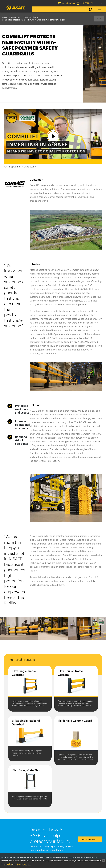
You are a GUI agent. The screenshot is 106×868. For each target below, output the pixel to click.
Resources (16, 17)
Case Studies (30, 17)
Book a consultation (90, 839)
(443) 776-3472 (86, 3)
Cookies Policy (6, 864)
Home (5, 17)
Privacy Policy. (21, 864)
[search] (89, 9)
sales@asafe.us (69, 3)
